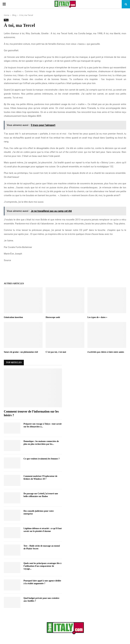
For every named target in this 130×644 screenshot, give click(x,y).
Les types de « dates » (97, 317)
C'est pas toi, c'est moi (56, 352)
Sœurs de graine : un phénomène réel (21, 352)
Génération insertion (13, 317)
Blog (6, 20)
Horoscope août (53, 317)
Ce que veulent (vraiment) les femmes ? (42, 459)
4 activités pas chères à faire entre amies (106, 352)
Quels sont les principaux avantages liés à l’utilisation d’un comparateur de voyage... (42, 566)
